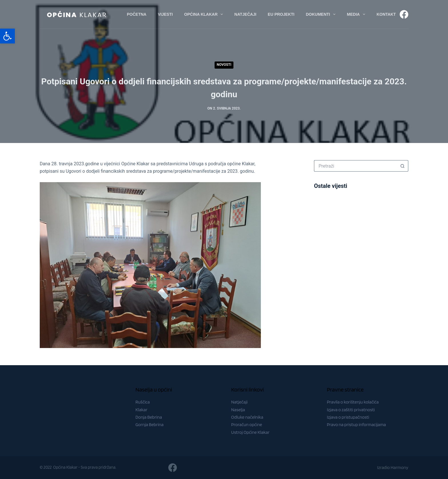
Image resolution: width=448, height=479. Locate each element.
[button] (7, 36)
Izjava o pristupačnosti (348, 417)
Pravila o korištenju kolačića (353, 402)
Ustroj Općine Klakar (250, 432)
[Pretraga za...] (355, 166)
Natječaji (239, 402)
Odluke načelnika (247, 417)
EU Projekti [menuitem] (281, 14)
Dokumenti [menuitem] (322, 14)
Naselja (238, 410)
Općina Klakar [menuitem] (205, 14)
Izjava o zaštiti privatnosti (351, 410)
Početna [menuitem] (137, 14)
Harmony (399, 467)
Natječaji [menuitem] (245, 14)
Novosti (224, 65)
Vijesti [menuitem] (165, 14)
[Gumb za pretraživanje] (403, 166)
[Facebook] (404, 14)
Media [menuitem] (357, 14)
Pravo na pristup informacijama (356, 425)
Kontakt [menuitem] (386, 14)
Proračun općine (247, 425)
